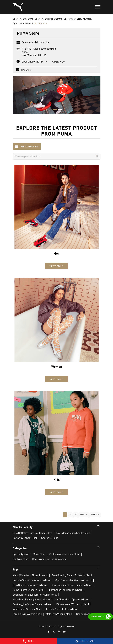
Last (93, 514)
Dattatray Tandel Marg (25, 538)
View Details (56, 266)
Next (82, 514)
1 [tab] (54, 110)
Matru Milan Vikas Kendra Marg (73, 533)
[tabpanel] (57, 93)
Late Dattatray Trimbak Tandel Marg (33, 533)
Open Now (59, 62)
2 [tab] (59, 110)
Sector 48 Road (50, 538)
